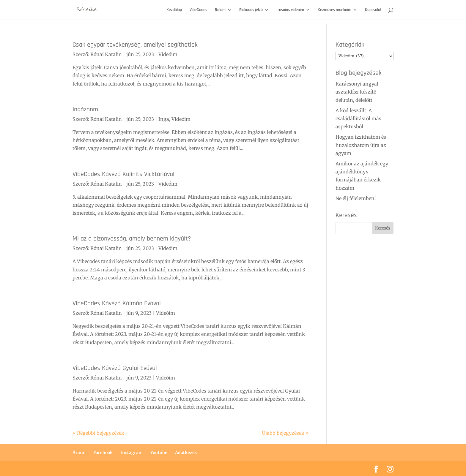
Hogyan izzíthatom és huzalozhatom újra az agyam (361, 145)
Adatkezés (186, 453)
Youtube (159, 453)
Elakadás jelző (251, 10)
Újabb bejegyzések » (285, 433)
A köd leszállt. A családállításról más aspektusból (358, 118)
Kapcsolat (373, 10)
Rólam (220, 10)
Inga (164, 119)
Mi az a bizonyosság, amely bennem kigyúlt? (132, 239)
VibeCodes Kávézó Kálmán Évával (117, 303)
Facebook (103, 453)
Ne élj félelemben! (356, 198)
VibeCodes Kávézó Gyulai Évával (115, 368)
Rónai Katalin (106, 54)
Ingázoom (85, 109)
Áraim (79, 453)
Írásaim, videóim (290, 10)
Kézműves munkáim (334, 10)
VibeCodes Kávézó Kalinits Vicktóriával (123, 174)
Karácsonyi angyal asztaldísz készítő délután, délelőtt (357, 92)
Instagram (132, 453)
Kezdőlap (174, 10)
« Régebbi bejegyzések (98, 433)
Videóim (168, 54)
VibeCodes (198, 10)
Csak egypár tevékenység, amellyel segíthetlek (135, 45)
